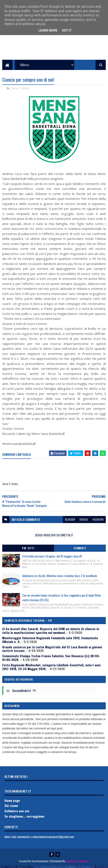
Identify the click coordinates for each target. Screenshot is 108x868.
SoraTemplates (40, 863)
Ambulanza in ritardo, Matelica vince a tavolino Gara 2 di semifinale (60, 578)
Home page (12, 802)
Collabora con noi (17, 813)
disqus (84, 521)
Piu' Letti (28, 550)
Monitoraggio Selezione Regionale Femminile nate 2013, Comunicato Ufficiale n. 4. (50, 642)
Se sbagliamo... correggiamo (24, 818)
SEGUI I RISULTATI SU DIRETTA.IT (54, 537)
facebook (98, 521)
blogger (70, 521)
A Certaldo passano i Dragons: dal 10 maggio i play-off (52, 558)
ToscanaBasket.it (21, 692)
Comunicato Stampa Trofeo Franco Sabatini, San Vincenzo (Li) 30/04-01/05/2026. (51, 660)
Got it (67, 30)
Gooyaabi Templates (77, 863)
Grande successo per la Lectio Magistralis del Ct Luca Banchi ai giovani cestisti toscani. (52, 651)
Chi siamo (11, 807)
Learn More (48, 30)
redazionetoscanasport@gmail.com (53, 839)
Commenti (80, 550)
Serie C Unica (20, 90)
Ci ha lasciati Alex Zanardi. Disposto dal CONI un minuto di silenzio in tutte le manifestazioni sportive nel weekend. (51, 633)
